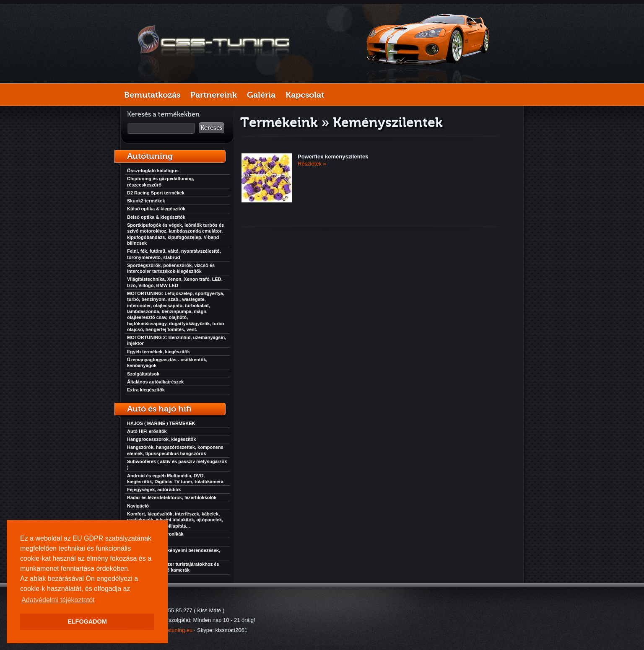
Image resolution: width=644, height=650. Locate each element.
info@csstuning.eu (170, 630)
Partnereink (214, 95)
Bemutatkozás (152, 95)
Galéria (261, 95)
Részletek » (312, 164)
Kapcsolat (305, 95)
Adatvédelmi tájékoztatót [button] (58, 600)
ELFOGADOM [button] (87, 622)
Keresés (212, 128)
